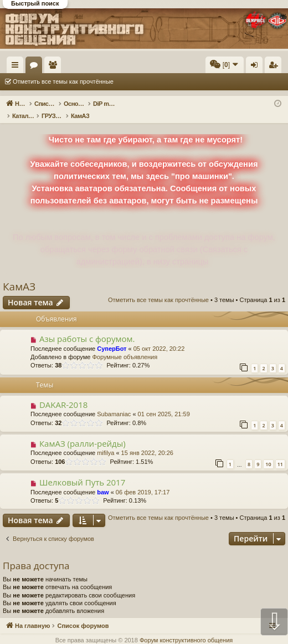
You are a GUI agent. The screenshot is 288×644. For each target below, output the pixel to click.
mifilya (106, 441)
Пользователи (106, 67)
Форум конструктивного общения (186, 628)
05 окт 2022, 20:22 (159, 337)
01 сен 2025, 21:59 (164, 402)
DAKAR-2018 (63, 393)
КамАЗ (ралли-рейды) (83, 432)
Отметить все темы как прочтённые (63, 81)
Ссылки (17, 67)
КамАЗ (19, 275)
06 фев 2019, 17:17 (143, 481)
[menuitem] (137, 65)
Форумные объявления (125, 345)
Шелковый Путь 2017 (82, 471)
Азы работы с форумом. (87, 327)
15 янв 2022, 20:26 (147, 441)
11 (280, 453)
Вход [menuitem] (257, 67)
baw (103, 481)
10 (268, 453)
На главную (50, 65)
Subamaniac (114, 402)
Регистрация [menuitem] (275, 67)
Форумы (87, 67)
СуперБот (112, 337)
